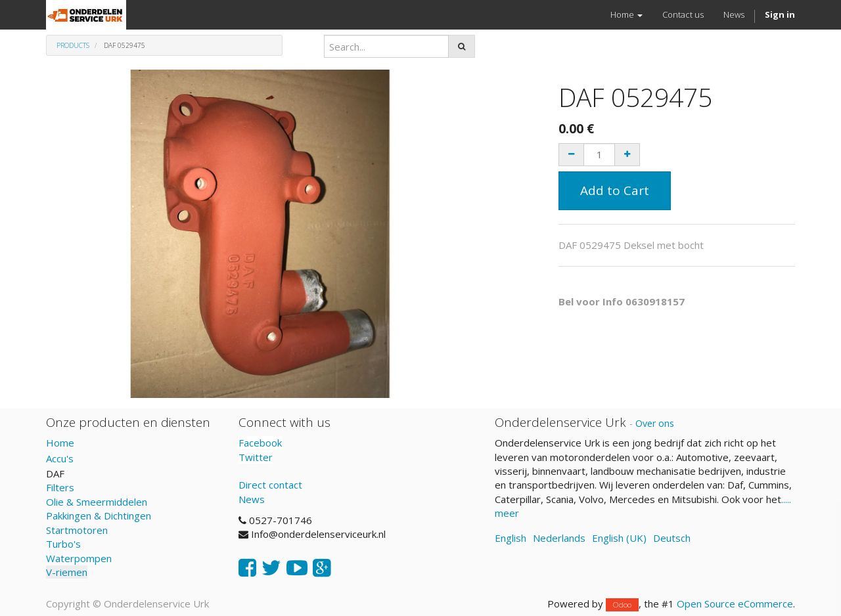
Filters (60, 487)
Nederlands (559, 538)
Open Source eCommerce (735, 604)
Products (73, 45)
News (252, 499)
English (511, 538)
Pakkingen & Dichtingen (99, 516)
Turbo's (63, 544)
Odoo (622, 605)
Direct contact (270, 485)
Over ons (655, 423)
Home (60, 443)
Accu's (60, 458)
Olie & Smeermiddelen (97, 502)
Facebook (260, 443)
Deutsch (672, 538)
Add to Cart (615, 190)
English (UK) (619, 538)
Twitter (256, 457)
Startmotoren (77, 530)
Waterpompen (79, 558)
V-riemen (67, 572)
